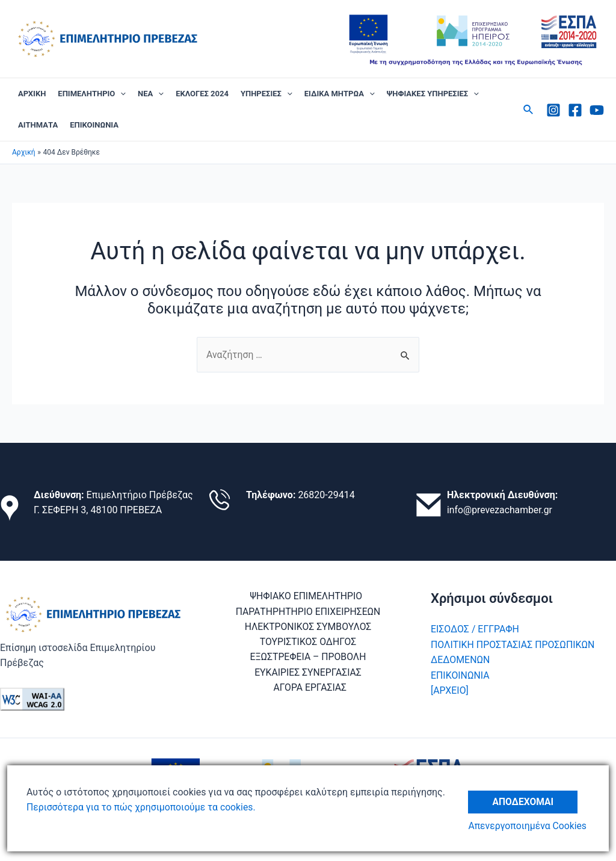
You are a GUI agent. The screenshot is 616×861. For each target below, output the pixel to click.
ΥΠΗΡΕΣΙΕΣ (266, 94)
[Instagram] (553, 110)
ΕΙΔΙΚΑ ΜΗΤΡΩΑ (340, 94)
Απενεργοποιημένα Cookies (529, 826)
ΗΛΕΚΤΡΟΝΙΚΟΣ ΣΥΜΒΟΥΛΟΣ (308, 627)
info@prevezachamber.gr (500, 511)
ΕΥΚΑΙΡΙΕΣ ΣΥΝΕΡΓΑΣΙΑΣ (308, 674)
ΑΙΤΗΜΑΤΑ (38, 125)
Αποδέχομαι (525, 800)
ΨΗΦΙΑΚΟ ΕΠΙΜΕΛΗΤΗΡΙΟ (306, 597)
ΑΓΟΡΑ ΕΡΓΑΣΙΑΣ (310, 689)
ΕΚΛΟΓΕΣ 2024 (202, 94)
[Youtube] (597, 110)
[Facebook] (575, 110)
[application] (120, 94)
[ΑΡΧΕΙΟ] (450, 691)
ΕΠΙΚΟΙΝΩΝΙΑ (94, 125)
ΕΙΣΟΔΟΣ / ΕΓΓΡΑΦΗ (475, 630)
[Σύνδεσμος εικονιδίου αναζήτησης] (529, 110)
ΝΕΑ (151, 94)
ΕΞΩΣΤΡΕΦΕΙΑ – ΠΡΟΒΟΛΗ (308, 658)
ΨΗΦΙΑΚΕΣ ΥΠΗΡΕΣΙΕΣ (433, 94)
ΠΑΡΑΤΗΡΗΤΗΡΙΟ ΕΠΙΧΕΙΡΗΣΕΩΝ (308, 612)
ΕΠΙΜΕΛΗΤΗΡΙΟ (92, 94)
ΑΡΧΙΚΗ (32, 94)
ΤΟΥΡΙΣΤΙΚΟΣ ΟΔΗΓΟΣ (308, 643)
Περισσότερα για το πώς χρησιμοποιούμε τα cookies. (143, 807)
